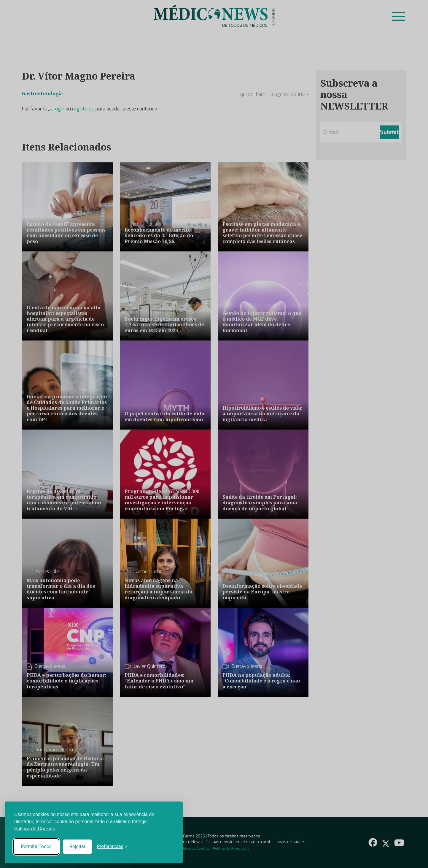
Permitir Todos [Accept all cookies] (36, 846)
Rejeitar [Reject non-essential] (77, 846)
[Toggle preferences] (112, 847)
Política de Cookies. (35, 829)
